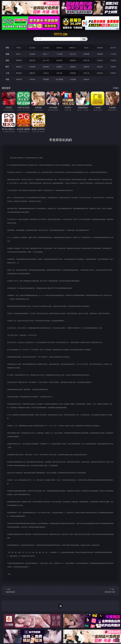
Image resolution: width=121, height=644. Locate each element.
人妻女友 (46, 73)
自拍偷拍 (32, 54)
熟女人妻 (73, 54)
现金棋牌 (100, 48)
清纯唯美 (86, 67)
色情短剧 (86, 79)
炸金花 (86, 48)
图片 (7, 67)
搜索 (84, 39)
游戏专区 (59, 48)
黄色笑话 (100, 73)
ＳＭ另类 (113, 54)
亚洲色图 (32, 67)
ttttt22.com (61, 34)
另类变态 (113, 60)
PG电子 (19, 48)
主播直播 (100, 54)
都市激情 (19, 73)
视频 (7, 54)
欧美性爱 (59, 60)
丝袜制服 (86, 54)
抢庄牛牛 (113, 48)
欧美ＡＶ (46, 54)
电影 (7, 60)
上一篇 (18, 591)
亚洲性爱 (19, 60)
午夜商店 (32, 79)
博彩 (7, 48)
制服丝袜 (73, 60)
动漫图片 (59, 67)
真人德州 (32, 48)
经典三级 (86, 60)
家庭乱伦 (32, 73)
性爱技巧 (113, 73)
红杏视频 (73, 79)
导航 (7, 79)
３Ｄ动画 (59, 54)
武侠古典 (59, 73)
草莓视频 (46, 79)
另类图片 (113, 67)
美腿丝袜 (73, 67)
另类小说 (86, 73)
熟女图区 (100, 67)
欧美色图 (46, 67)
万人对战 (46, 48)
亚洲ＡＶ (19, 54)
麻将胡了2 (73, 48)
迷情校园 (73, 73)
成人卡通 (46, 60)
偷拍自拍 (32, 60)
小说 (7, 73)
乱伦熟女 (100, 60)
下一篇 (103, 591)
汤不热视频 (59, 79)
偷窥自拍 (19, 67)
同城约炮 (19, 79)
